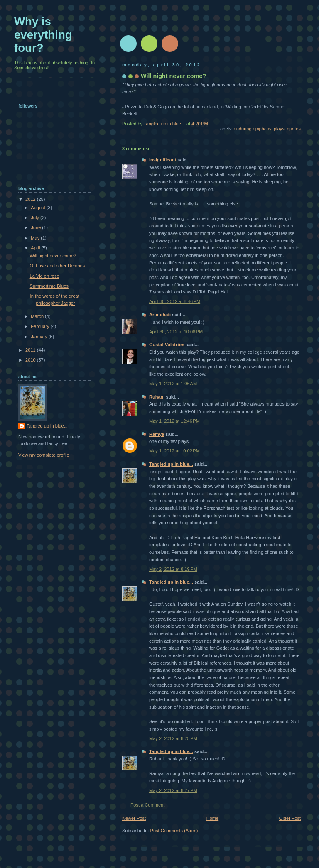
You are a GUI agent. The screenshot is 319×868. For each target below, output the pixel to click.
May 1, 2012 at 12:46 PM (174, 421)
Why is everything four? (43, 35)
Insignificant (163, 160)
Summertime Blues (49, 286)
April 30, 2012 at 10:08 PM (176, 332)
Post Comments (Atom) (174, 831)
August (38, 208)
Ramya (157, 434)
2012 (31, 199)
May (36, 238)
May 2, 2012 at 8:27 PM (173, 790)
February (40, 326)
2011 (31, 350)
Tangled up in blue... (171, 464)
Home (212, 818)
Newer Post (134, 818)
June (36, 227)
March (38, 316)
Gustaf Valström (167, 345)
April (36, 248)
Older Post (290, 818)
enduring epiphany (253, 129)
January (39, 337)
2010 (31, 360)
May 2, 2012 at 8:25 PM (173, 738)
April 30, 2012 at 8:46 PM (175, 301)
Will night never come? (53, 256)
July (36, 218)
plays (279, 129)
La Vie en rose (45, 276)
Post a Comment (147, 805)
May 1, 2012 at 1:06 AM (173, 384)
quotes (294, 129)
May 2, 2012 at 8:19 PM (173, 569)
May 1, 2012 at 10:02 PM (174, 451)
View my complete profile (44, 455)
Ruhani (157, 397)
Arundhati (160, 315)
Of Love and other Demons (58, 266)
